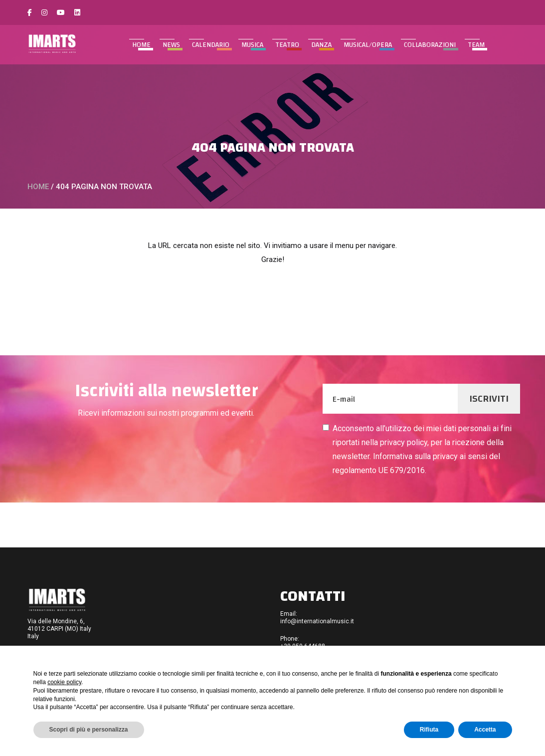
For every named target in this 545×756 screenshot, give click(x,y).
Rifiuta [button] (429, 730)
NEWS (171, 45)
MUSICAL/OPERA (368, 45)
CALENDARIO (211, 45)
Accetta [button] (485, 730)
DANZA (321, 45)
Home (141, 45)
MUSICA (252, 45)
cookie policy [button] (64, 682)
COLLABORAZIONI (430, 45)
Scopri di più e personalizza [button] (89, 730)
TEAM (476, 45)
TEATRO (287, 45)
